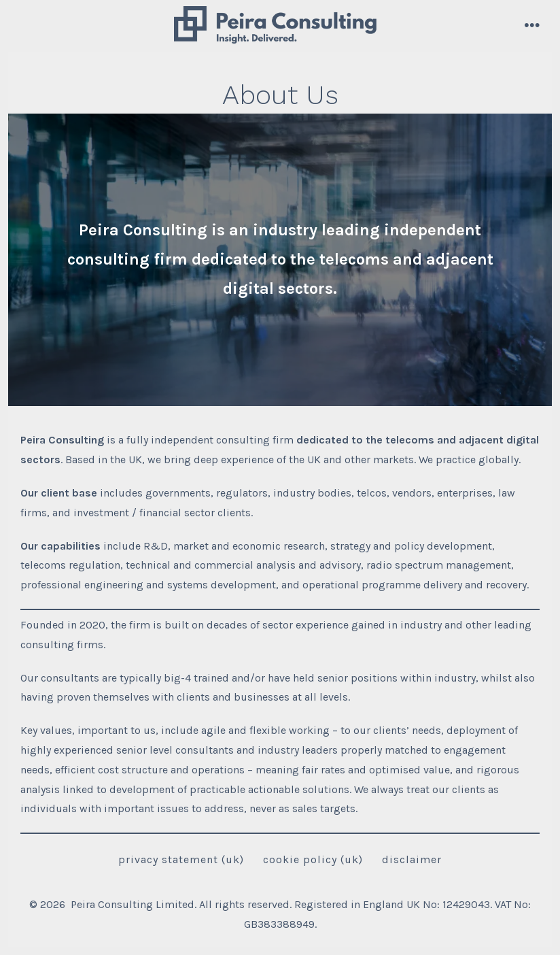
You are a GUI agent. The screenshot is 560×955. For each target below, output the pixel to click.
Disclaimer (412, 859)
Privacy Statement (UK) (181, 859)
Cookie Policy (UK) (313, 859)
